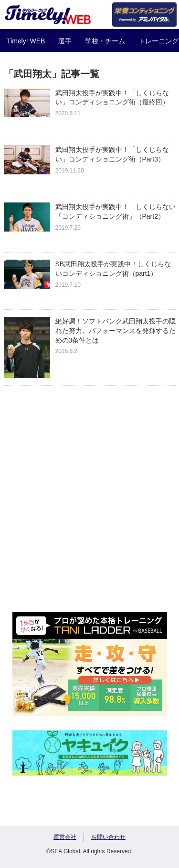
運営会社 (65, 837)
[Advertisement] (89, 509)
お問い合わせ (108, 837)
